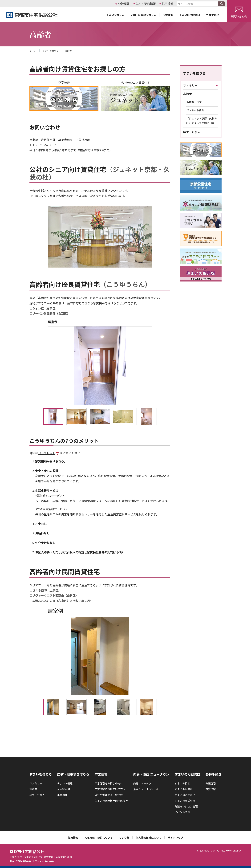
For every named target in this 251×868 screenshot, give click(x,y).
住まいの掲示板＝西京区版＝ (111, 801)
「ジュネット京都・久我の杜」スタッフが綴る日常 (202, 121)
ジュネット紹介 (195, 110)
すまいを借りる (194, 73)
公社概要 (124, 4)
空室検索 (64, 96)
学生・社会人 (192, 132)
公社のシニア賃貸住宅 (136, 96)
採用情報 (168, 4)
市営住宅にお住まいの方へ (110, 789)
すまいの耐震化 (184, 789)
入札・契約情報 (146, 4)
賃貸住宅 (211, 789)
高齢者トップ (194, 102)
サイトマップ (175, 838)
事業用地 (62, 795)
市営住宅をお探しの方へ (109, 783)
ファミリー (190, 85)
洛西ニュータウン (145, 789)
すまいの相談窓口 (187, 774)
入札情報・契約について (99, 838)
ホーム (33, 51)
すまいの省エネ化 (185, 795)
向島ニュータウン (143, 783)
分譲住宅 (211, 783)
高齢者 (187, 94)
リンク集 (124, 838)
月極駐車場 (64, 789)
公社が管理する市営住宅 (109, 795)
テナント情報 (65, 783)
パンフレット (49, 453)
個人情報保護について (149, 838)
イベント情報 (182, 812)
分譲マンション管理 (186, 806)
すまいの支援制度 (185, 801)
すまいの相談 (182, 783)
